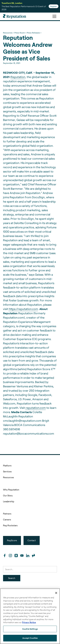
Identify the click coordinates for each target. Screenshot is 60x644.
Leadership (9, 501)
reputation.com (36, 408)
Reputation (18, 77)
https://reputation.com (23, 309)
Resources (8, 477)
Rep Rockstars (10, 525)
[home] (15, 16)
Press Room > (20, 33)
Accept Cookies (30, 638)
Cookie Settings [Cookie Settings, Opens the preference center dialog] (30, 629)
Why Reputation (11, 490)
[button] (54, 16)
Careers (7, 519)
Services (7, 471)
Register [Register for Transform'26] (54, 6)
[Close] (56, 593)
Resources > (8, 33)
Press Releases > (34, 33)
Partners (7, 514)
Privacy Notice (29, 622)
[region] (30, 616)
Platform (7, 466)
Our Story (8, 495)
